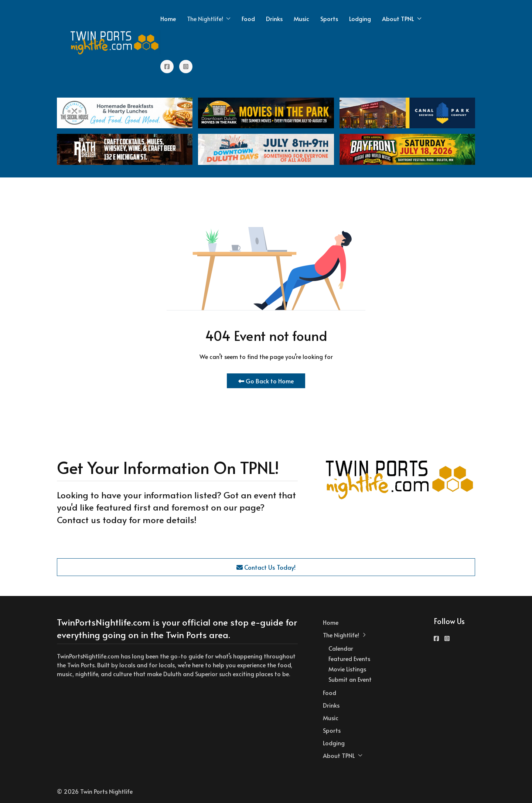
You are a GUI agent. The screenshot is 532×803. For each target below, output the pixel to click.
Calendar (341, 648)
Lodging (360, 18)
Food (248, 18)
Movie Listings (347, 669)
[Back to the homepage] (115, 43)
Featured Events (349, 658)
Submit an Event (350, 679)
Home (168, 18)
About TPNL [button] (402, 18)
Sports (329, 18)
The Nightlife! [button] (209, 18)
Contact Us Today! (266, 567)
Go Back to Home (266, 381)
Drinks (274, 18)
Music (301, 18)
